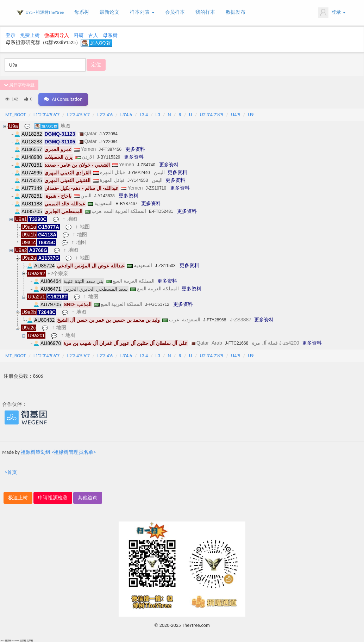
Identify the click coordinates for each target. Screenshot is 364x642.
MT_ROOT (15, 115)
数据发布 (236, 12)
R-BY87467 (126, 204)
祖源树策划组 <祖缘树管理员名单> (58, 452)
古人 (93, 35)
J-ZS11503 (165, 266)
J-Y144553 (138, 180)
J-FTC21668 (237, 343)
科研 (79, 35)
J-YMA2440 (139, 173)
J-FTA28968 (215, 320)
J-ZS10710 (156, 188)
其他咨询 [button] (88, 498)
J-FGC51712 (157, 304)
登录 (332, 13)
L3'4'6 (126, 115)
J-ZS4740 (146, 165)
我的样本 (205, 12)
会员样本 (175, 12)
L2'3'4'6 (105, 115)
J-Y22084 (109, 134)
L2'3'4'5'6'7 (79, 115)
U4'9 (236, 115)
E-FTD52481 (161, 211)
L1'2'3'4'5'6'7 (46, 115)
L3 (158, 115)
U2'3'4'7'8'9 (211, 115)
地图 (65, 126)
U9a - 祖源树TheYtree (45, 12)
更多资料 (135, 149)
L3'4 (144, 115)
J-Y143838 (105, 196)
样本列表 (142, 12)
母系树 (82, 12)
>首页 (11, 472)
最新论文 (109, 12)
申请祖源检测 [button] (53, 498)
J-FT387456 (110, 149)
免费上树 (30, 35)
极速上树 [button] (18, 498)
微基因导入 (57, 35)
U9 (251, 115)
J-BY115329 (108, 157)
